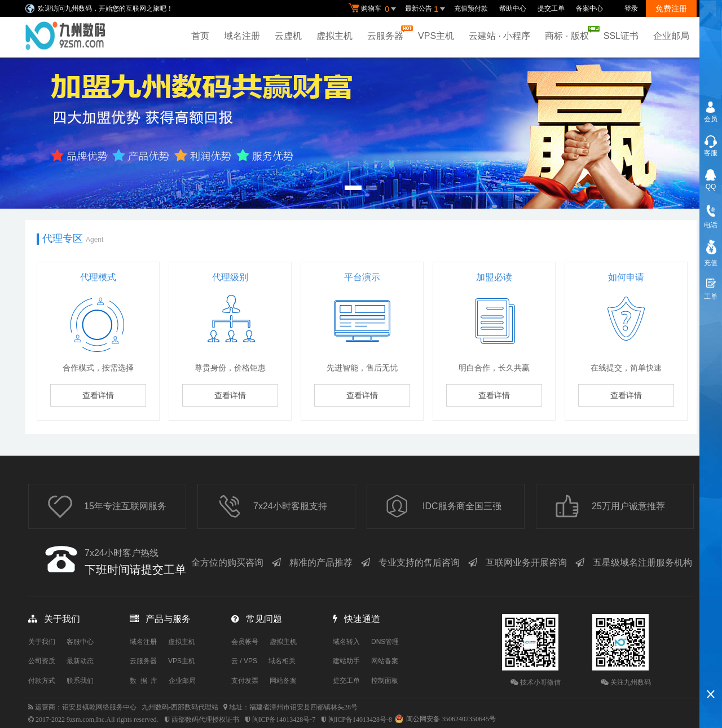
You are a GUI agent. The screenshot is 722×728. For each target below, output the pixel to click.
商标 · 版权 (569, 33)
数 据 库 (144, 681)
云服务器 (388, 33)
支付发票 (245, 681)
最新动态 (80, 661)
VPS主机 (436, 36)
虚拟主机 (334, 36)
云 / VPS (244, 661)
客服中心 (80, 642)
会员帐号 (245, 642)
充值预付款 (471, 8)
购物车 (374, 9)
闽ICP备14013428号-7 (284, 720)
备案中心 (589, 8)
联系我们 (80, 681)
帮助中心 (513, 8)
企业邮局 (671, 36)
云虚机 (288, 36)
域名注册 (242, 36)
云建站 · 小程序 (499, 36)
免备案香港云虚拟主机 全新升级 (361, 133)
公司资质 (42, 661)
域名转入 (346, 642)
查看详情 (98, 395)
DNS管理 (385, 642)
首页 (200, 36)
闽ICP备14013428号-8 (360, 720)
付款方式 (42, 681)
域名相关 (282, 661)
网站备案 (283, 681)
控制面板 (385, 681)
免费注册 (671, 8)
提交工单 (551, 8)
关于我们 (42, 642)
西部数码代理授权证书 (205, 720)
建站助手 (346, 661)
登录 (631, 8)
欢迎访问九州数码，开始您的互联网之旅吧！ (105, 8)
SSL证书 (621, 36)
